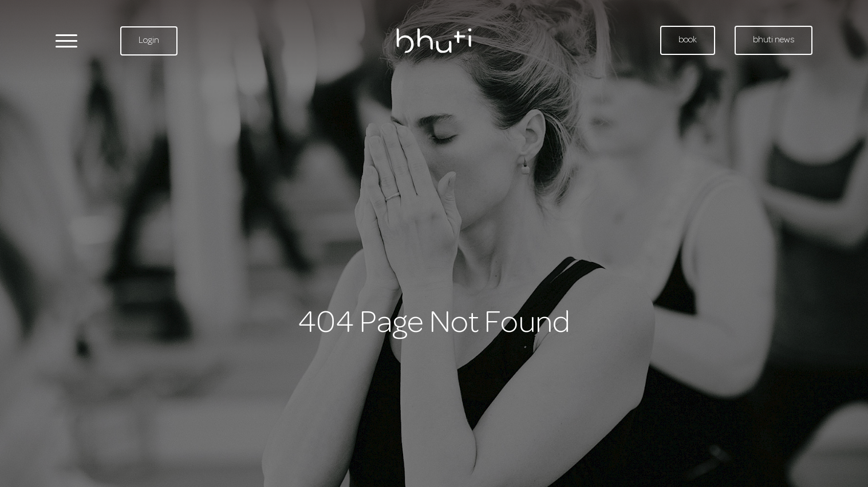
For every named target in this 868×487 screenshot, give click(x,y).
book (688, 40)
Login (149, 41)
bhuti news (774, 40)
